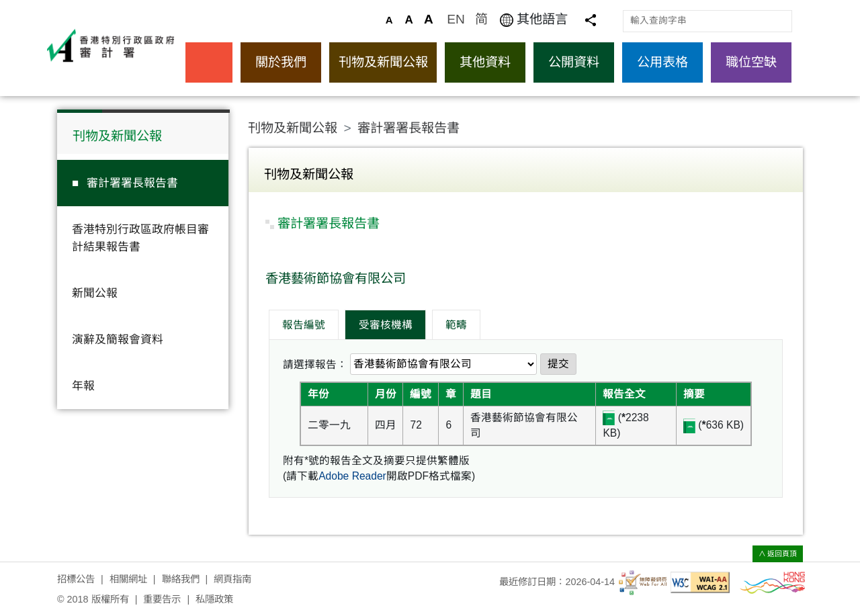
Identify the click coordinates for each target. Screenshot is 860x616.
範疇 (456, 325)
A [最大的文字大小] (429, 19)
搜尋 (781, 20)
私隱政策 (214, 599)
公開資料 (574, 62)
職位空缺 (751, 62)
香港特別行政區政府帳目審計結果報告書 (140, 238)
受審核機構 (386, 325)
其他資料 (485, 62)
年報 (83, 386)
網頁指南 (232, 579)
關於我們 (281, 62)
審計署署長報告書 (132, 183)
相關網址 (128, 579)
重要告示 (162, 599)
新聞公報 (95, 293)
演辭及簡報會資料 (118, 340)
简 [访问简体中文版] (481, 19)
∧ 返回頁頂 (778, 554)
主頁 (209, 62)
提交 (558, 364)
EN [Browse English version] (456, 19)
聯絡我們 (181, 579)
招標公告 (76, 579)
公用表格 (662, 62)
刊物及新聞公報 (383, 62)
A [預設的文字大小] (389, 20)
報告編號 (304, 325)
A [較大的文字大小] (408, 20)
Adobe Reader (352, 476)
